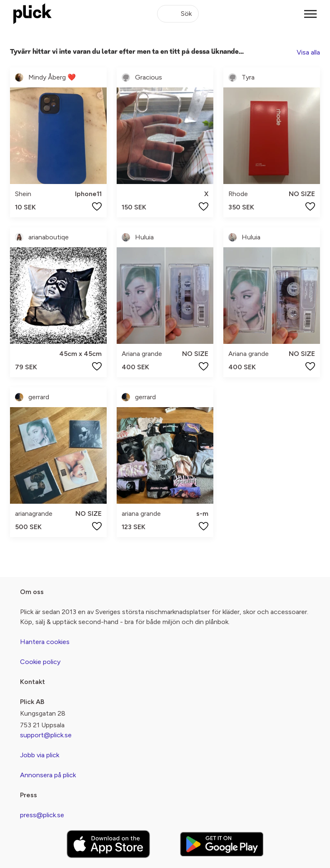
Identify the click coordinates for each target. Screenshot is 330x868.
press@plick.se (42, 815)
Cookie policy (40, 662)
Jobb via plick (40, 755)
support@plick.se (46, 735)
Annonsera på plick (48, 775)
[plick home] (32, 14)
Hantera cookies (45, 642)
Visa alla (308, 52)
